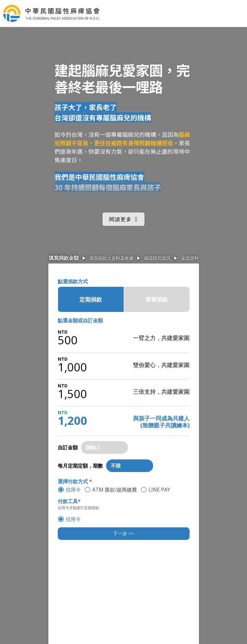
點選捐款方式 (73, 281)
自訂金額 (68, 447)
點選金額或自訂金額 (80, 320)
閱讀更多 (121, 219)
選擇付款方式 (75, 481)
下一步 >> (123, 533)
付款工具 (69, 501)
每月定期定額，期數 (80, 466)
